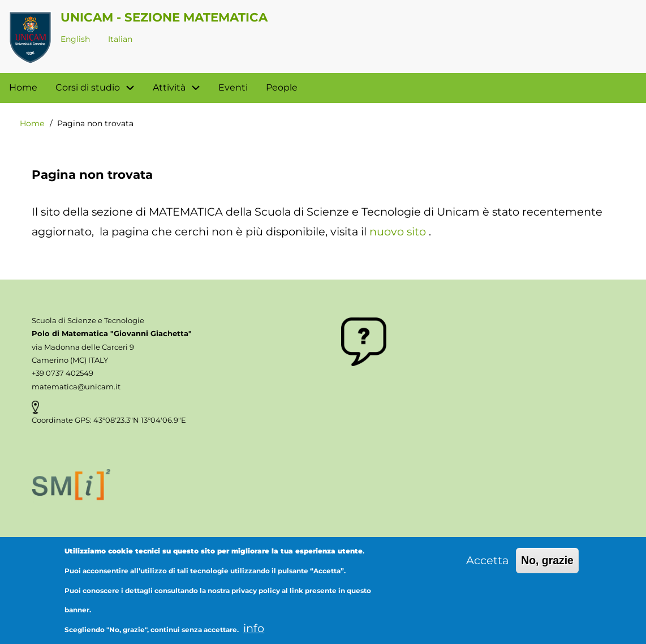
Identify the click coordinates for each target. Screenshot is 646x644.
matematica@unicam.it (76, 387)
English (75, 39)
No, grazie (547, 569)
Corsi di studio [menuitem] (100, 88)
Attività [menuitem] (181, 88)
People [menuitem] (282, 87)
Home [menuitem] (23, 87)
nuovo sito (398, 231)
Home (32, 123)
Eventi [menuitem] (233, 87)
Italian (120, 39)
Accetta (487, 569)
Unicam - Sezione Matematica (164, 17)
